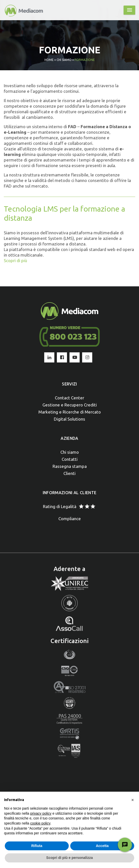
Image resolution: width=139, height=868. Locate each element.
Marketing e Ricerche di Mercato (70, 412)
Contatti (70, 459)
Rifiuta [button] (37, 846)
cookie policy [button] (40, 823)
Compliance (70, 519)
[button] (132, 800)
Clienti (69, 473)
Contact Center (69, 398)
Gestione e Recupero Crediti (70, 405)
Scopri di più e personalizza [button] (69, 858)
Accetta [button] (102, 846)
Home (49, 60)
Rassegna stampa (70, 466)
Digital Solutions (69, 419)
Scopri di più (15, 260)
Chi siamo (64, 60)
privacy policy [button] (41, 813)
